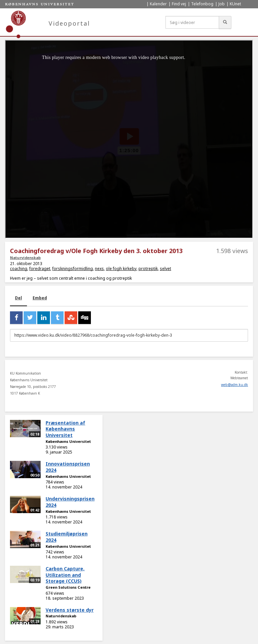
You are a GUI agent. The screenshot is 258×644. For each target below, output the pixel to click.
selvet (165, 269)
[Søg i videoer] (192, 22)
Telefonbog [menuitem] (202, 4)
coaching (19, 269)
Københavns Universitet (68, 441)
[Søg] (225, 22)
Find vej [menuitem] (179, 4)
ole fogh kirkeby (121, 269)
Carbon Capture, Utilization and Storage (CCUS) (65, 575)
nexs (99, 269)
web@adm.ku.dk (235, 385)
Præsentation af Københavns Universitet (65, 429)
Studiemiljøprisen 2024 (67, 537)
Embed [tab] (40, 298)
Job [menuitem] (222, 4)
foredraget (40, 269)
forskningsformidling (73, 269)
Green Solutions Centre (68, 587)
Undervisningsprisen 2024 (70, 502)
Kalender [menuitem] (158, 4)
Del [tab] (18, 298)
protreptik (148, 269)
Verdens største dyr (70, 610)
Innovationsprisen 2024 (68, 467)
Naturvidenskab (25, 258)
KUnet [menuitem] (235, 4)
